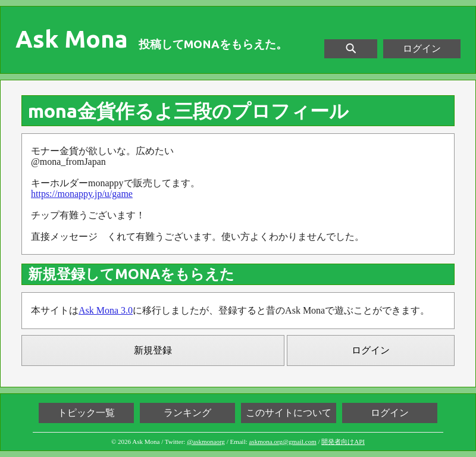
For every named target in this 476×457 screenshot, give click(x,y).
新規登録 (153, 350)
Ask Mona (72, 39)
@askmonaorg (206, 442)
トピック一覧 (86, 413)
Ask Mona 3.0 (106, 310)
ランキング (187, 413)
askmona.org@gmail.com (283, 442)
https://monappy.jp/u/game (82, 194)
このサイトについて (289, 413)
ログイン (422, 48)
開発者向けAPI (343, 442)
